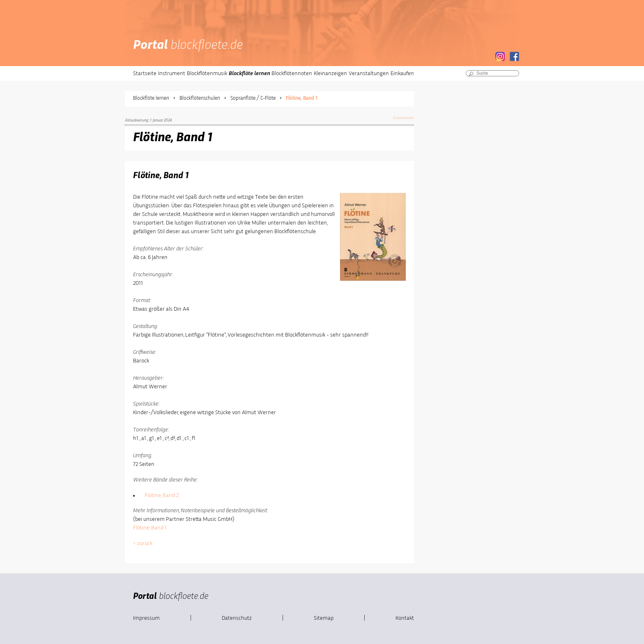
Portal (188, 46)
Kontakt (405, 618)
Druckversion (404, 118)
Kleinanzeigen (330, 73)
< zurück (143, 543)
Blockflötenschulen (200, 98)
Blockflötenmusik (207, 73)
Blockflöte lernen (250, 73)
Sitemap (324, 618)
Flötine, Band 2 (162, 495)
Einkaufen (402, 73)
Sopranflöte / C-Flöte (253, 98)
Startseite (145, 73)
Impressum (146, 618)
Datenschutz (237, 618)
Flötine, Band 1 (302, 98)
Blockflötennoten (292, 73)
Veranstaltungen (369, 73)
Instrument (172, 73)
